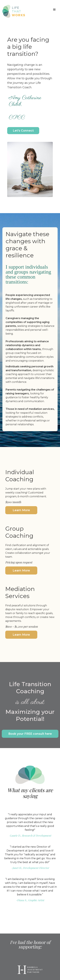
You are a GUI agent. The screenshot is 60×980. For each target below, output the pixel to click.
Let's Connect (23, 131)
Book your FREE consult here (30, 734)
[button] (54, 10)
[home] (13, 11)
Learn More (21, 510)
